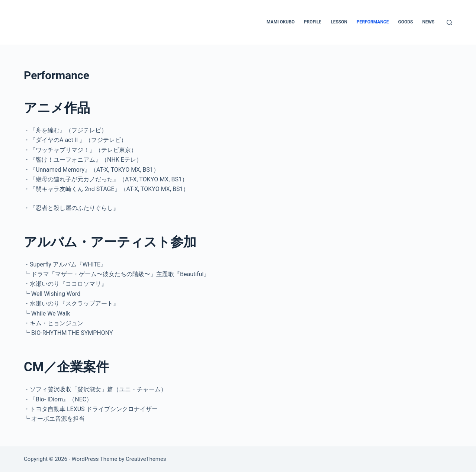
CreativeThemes (146, 459)
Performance (373, 22)
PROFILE (313, 22)
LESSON (339, 22)
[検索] (449, 22)
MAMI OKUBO (281, 22)
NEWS (428, 22)
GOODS (405, 22)
